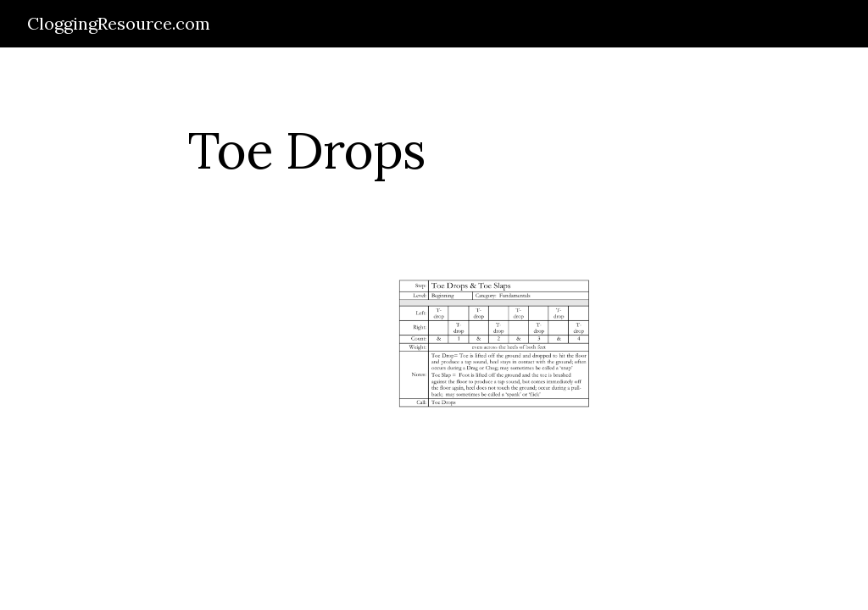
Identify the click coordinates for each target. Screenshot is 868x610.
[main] (306, 150)
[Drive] (172, 353)
